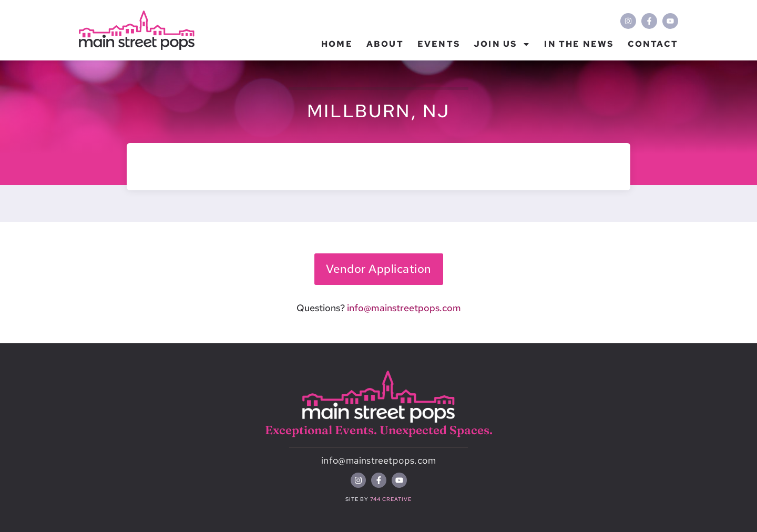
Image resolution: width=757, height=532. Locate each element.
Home (337, 44)
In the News (579, 44)
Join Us (502, 44)
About (385, 44)
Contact (653, 44)
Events (439, 44)
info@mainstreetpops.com (404, 308)
